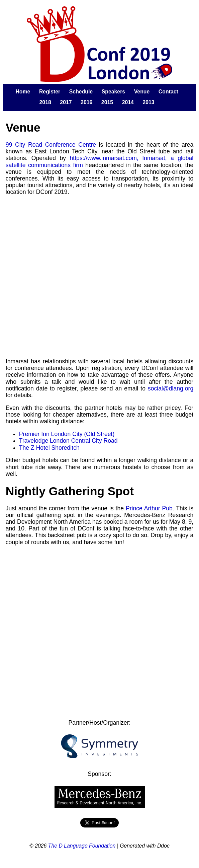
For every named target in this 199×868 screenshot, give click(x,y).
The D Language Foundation (82, 846)
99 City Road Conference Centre (51, 145)
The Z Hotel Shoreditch (49, 448)
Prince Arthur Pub (149, 508)
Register (50, 92)
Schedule (81, 92)
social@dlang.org (171, 388)
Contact (168, 92)
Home (23, 92)
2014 (128, 102)
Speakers (113, 92)
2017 (66, 102)
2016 (86, 102)
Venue (142, 92)
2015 (107, 102)
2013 (148, 102)
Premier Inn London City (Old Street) (67, 434)
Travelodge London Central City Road (68, 441)
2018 (45, 102)
